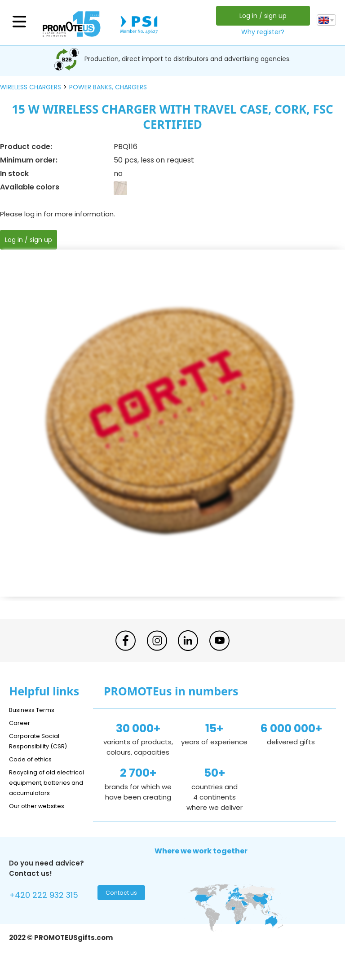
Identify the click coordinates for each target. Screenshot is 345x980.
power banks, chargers (108, 87)
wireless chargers (31, 87)
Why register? (261, 32)
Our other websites (41, 816)
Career (21, 723)
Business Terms (35, 710)
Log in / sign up (260, 16)
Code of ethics (34, 759)
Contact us (120, 905)
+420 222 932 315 (49, 907)
